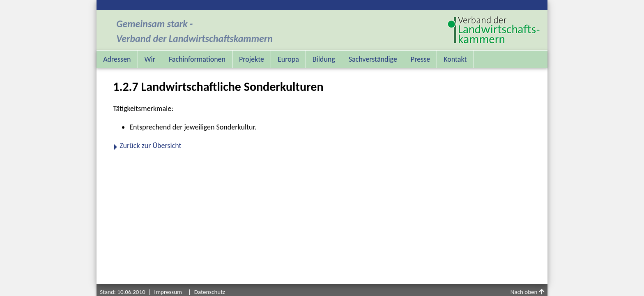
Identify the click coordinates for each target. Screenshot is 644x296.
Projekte (252, 59)
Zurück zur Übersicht (150, 146)
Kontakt (455, 59)
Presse (420, 59)
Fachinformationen (197, 59)
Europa (288, 59)
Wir (150, 59)
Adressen (117, 59)
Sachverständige (373, 59)
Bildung (324, 59)
